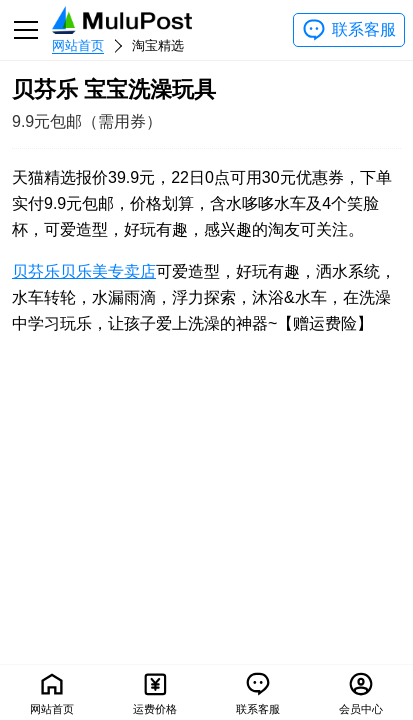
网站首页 (78, 45)
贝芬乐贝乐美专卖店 (84, 271)
